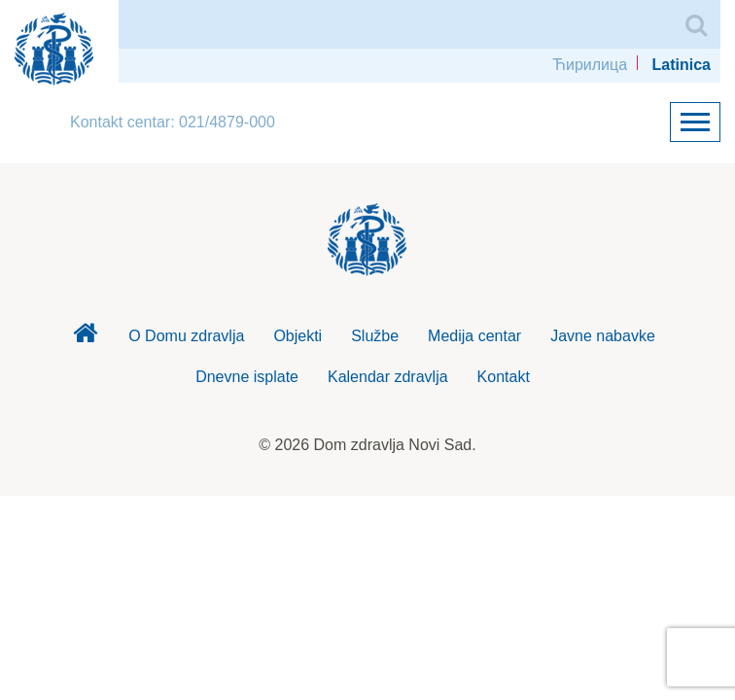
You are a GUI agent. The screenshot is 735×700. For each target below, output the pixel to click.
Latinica (682, 65)
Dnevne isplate (247, 377)
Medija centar (474, 336)
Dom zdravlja (85, 338)
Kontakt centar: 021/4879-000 (173, 122)
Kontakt (504, 377)
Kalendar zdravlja (388, 377)
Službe (375, 336)
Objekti (297, 336)
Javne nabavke (603, 336)
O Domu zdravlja (186, 336)
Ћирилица (590, 65)
